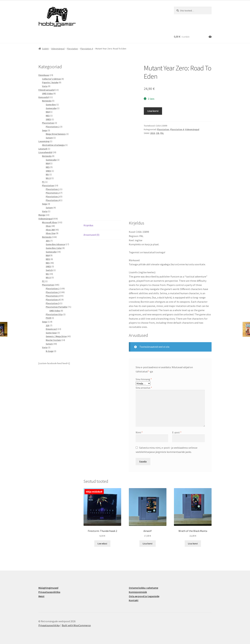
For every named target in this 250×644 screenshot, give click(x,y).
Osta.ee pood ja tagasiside (144, 596)
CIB (157, 133)
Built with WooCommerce (76, 625)
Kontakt (134, 600)
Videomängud (58, 49)
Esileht (45, 49)
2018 (152, 133)
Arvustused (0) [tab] (91, 235)
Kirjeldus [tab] (88, 225)
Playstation (72, 49)
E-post (177, 432)
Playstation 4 (87, 49)
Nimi (139, 432)
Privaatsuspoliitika (49, 592)
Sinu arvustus (144, 388)
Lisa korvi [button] (148, 544)
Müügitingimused (48, 588)
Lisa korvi (153, 111)
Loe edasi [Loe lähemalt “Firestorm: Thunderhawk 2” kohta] (102, 544)
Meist (41, 596)
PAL (162, 133)
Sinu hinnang (144, 379)
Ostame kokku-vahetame (143, 588)
